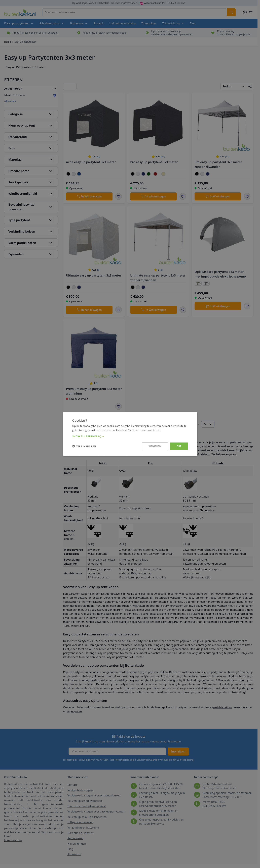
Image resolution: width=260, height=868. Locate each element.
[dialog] (130, 434)
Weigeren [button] (155, 446)
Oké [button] (179, 446)
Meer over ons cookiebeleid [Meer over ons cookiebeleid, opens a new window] (144, 430)
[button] (130, 436)
